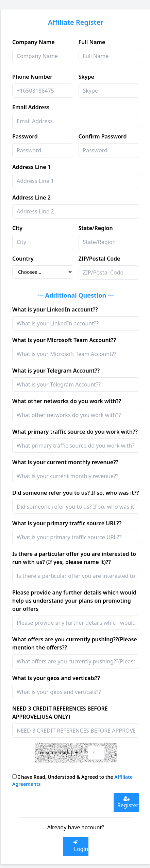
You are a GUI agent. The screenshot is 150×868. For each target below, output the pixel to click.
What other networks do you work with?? (67, 401)
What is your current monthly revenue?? (65, 462)
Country (23, 259)
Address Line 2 (31, 197)
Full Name (92, 42)
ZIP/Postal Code (99, 259)
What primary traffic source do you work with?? (75, 432)
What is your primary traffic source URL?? (67, 523)
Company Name (34, 42)
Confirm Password (103, 136)
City (17, 228)
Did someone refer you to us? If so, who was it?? (76, 493)
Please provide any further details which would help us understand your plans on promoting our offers (74, 601)
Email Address (31, 107)
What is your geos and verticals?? (56, 678)
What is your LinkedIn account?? (55, 309)
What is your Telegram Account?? (56, 371)
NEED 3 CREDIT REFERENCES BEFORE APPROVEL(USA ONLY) (60, 713)
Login (80, 846)
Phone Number (32, 77)
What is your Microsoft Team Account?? (64, 340)
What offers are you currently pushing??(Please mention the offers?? (75, 643)
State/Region (96, 228)
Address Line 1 (31, 167)
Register (127, 802)
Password (25, 136)
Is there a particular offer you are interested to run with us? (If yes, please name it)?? (74, 558)
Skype (86, 77)
